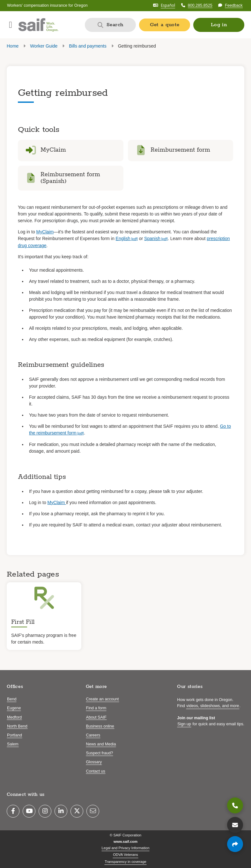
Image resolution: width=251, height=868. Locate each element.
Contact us (96, 771)
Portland (15, 735)
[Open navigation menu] (11, 25)
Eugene (14, 708)
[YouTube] (29, 811)
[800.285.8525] (235, 805)
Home (13, 46)
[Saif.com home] (38, 25)
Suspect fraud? (100, 753)
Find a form (96, 708)
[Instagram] (45, 811)
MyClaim (45, 232)
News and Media (101, 744)
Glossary (94, 762)
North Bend (17, 726)
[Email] (93, 811)
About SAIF (96, 717)
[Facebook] (13, 811)
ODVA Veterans (125, 855)
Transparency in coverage (125, 862)
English (123, 238)
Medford (14, 717)
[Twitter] (77, 811)
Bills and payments (88, 46)
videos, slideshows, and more (213, 706)
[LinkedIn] (61, 811)
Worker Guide (44, 46)
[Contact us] (235, 825)
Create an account (103, 699)
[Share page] (235, 844)
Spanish (152, 238)
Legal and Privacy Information (126, 848)
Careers (93, 735)
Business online (100, 726)
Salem (13, 744)
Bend (12, 699)
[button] (219, 25)
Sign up (184, 724)
